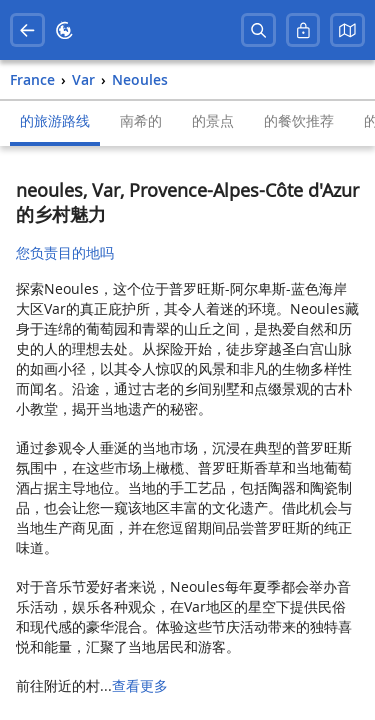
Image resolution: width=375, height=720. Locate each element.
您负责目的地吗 (65, 252)
